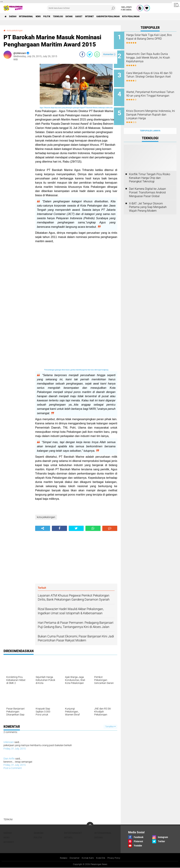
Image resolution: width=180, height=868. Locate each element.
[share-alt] (43, 528)
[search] (81, 8)
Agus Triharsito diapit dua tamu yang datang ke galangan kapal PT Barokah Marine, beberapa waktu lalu (76, 108)
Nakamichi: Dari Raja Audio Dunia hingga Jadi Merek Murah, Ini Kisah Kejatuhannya (153, 58)
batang (88, 16)
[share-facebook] (82, 54)
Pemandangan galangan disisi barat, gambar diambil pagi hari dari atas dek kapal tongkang (76, 370)
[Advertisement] (18, 116)
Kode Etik (102, 858)
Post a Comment (13, 768)
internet (113, 16)
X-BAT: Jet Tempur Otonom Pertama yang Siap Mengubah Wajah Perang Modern (148, 199)
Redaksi (60, 858)
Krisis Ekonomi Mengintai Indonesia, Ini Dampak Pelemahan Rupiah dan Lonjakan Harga (152, 111)
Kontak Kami (87, 858)
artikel (68, 837)
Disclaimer (72, 858)
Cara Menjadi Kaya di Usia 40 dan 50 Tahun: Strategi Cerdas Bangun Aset (155, 74)
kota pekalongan (164, 16)
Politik (60, 16)
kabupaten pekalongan (136, 16)
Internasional (33, 16)
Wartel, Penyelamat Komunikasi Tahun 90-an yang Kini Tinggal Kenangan (154, 92)
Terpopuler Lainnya (150, 123)
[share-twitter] (90, 54)
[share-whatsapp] (97, 54)
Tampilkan (110, 727)
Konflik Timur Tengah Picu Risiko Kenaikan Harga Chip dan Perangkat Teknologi (150, 170)
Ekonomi (39, 833)
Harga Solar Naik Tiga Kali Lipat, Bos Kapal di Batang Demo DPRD (152, 39)
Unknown (9, 742)
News (48, 16)
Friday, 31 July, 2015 (15, 749)
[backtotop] (90, 825)
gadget (100, 16)
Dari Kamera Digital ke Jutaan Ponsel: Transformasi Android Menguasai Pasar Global (147, 185)
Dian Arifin (9, 759)
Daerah (16, 16)
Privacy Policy (117, 858)
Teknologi (74, 16)
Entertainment (73, 833)
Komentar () (109, 54)
